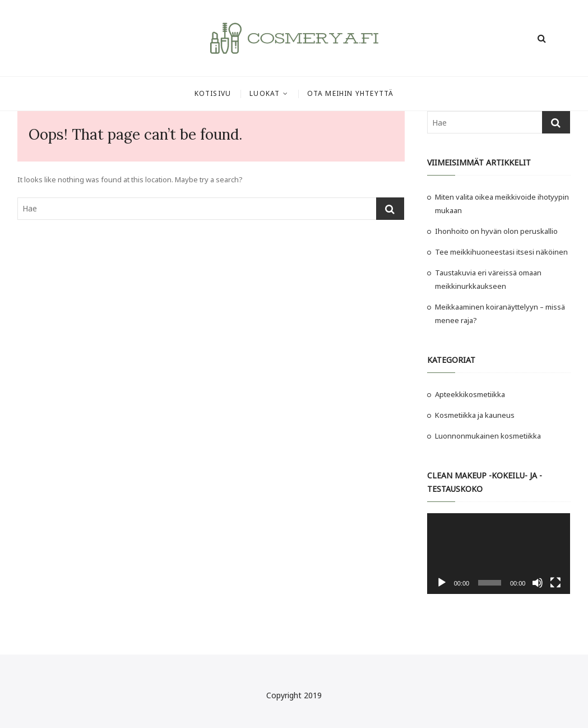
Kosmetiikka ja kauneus (475, 415)
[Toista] (442, 583)
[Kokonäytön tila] (555, 583)
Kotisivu (213, 93)
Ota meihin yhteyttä (351, 93)
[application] (499, 554)
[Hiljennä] (538, 583)
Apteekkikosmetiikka (470, 394)
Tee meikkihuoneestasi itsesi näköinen (502, 252)
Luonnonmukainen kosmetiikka (488, 436)
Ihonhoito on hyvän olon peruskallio (496, 231)
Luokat (265, 93)
